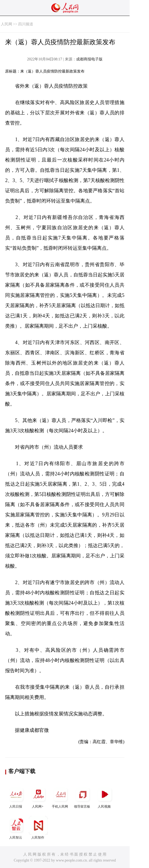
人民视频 (105, 797)
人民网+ (38, 797)
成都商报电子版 (89, 59)
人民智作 (38, 828)
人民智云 (16, 828)
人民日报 (16, 797)
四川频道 (26, 24)
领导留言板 (83, 797)
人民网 (6, 24)
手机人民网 (60, 797)
